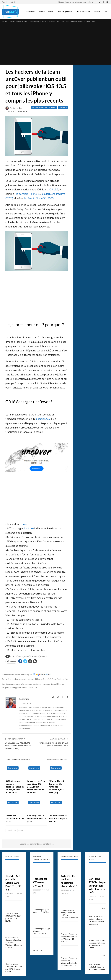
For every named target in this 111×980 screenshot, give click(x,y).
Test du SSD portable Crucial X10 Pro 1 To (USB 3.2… (13, 883)
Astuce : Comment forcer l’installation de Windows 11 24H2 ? (69, 938)
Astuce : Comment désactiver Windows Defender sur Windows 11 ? (69, 962)
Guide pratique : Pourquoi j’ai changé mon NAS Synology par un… (14, 968)
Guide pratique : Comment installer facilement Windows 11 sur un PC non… (14, 942)
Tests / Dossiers (46, 11)
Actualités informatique (40, 108)
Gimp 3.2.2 (38, 950)
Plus (98, 11)
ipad (20, 656)
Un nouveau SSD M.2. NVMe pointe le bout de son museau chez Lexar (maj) (18, 746)
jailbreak (34, 656)
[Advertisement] (56, 43)
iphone (26, 656)
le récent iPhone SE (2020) (39, 198)
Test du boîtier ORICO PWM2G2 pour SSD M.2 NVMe (13, 917)
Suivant (22, 830)
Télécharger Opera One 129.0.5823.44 (41, 911)
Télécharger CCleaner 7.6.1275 (40, 882)
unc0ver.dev (43, 419)
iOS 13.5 (54, 189)
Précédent (11, 830)
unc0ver (43, 656)
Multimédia (53, 108)
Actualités (31, 11)
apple (14, 656)
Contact (12, 2)
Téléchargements (65, 11)
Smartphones (63, 108)
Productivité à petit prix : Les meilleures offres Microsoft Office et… (97, 944)
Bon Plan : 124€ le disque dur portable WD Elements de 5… (97, 886)
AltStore (29, 528)
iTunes (24, 524)
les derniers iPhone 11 (28, 194)
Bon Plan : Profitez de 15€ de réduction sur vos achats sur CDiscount (97, 916)
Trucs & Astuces (84, 11)
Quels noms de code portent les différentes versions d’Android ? (69, 914)
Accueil (5, 2)
